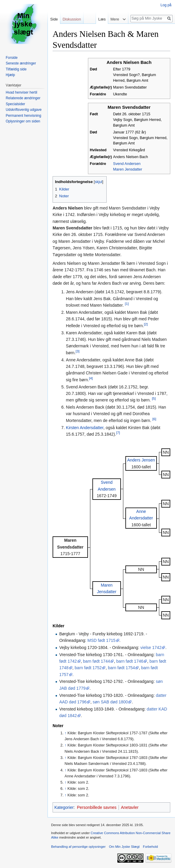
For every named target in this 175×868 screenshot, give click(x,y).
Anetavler (130, 807)
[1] (127, 304)
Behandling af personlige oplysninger (78, 847)
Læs (101, 19)
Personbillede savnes (97, 807)
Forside (12, 58)
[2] (146, 324)
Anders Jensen (141, 460)
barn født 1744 (96, 661)
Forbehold (150, 847)
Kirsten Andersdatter (85, 428)
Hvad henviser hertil (21, 92)
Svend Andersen (127, 164)
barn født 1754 (121, 668)
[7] (118, 433)
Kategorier (64, 807)
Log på (166, 5)
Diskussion (72, 19)
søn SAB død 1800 (110, 702)
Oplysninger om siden (23, 121)
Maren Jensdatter (128, 169)
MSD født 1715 (101, 640)
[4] (91, 378)
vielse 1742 (151, 648)
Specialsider (15, 104)
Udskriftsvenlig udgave (24, 110)
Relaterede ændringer (23, 98)
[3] (77, 351)
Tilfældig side (16, 69)
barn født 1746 (130, 661)
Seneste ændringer (21, 63)
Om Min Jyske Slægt (124, 847)
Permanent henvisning (23, 116)
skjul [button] (98, 182)
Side (54, 19)
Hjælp (10, 75)
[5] (154, 399)
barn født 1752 (88, 668)
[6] (154, 419)
